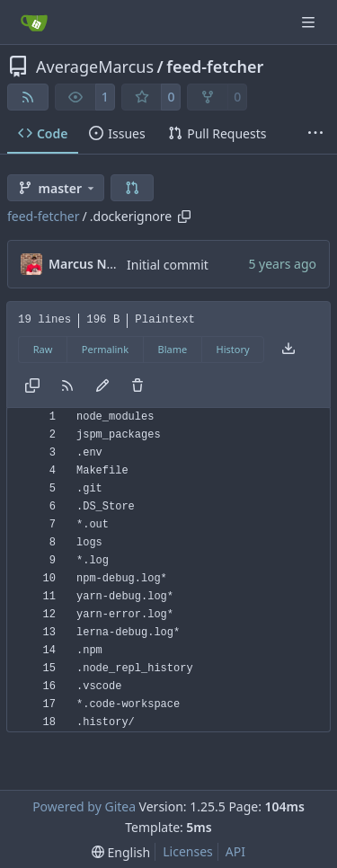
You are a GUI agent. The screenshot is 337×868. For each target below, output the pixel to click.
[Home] (34, 22)
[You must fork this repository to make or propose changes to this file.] (102, 386)
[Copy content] (32, 386)
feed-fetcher (215, 66)
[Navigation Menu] (310, 22)
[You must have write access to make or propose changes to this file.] (137, 386)
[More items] (315, 134)
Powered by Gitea (84, 806)
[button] (132, 188)
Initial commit (168, 265)
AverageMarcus (95, 66)
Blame (172, 349)
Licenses (188, 851)
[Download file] (288, 350)
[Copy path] (184, 217)
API (235, 851)
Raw (43, 349)
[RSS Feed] (28, 97)
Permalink (105, 349)
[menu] (121, 852)
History (233, 349)
